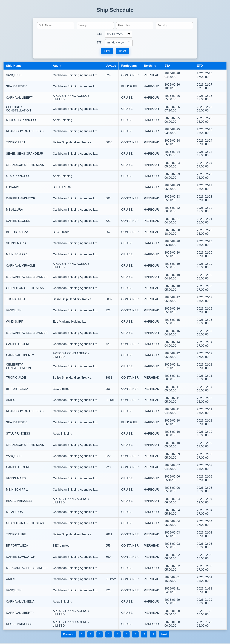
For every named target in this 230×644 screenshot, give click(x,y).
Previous (68, 636)
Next (164, 636)
